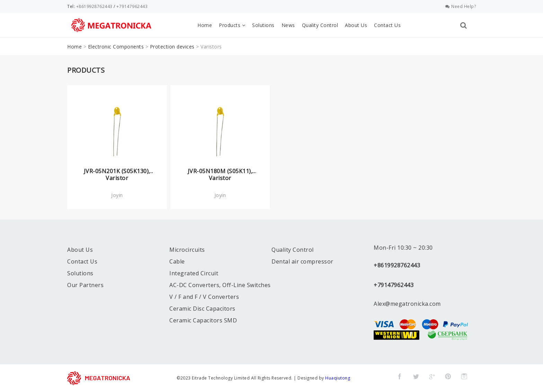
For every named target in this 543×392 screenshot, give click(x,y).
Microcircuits (187, 250)
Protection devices (172, 47)
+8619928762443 (94, 6)
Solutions (263, 25)
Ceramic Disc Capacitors (202, 309)
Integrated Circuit (194, 273)
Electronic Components (116, 47)
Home (205, 25)
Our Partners (85, 285)
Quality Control (320, 25)
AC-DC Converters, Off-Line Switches (220, 285)
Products (232, 25)
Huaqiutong (338, 378)
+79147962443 (132, 6)
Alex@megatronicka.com (407, 304)
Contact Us (387, 25)
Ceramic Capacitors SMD (203, 320)
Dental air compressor (302, 261)
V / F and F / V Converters (204, 297)
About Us (356, 25)
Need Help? (461, 6)
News (288, 25)
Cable (177, 261)
